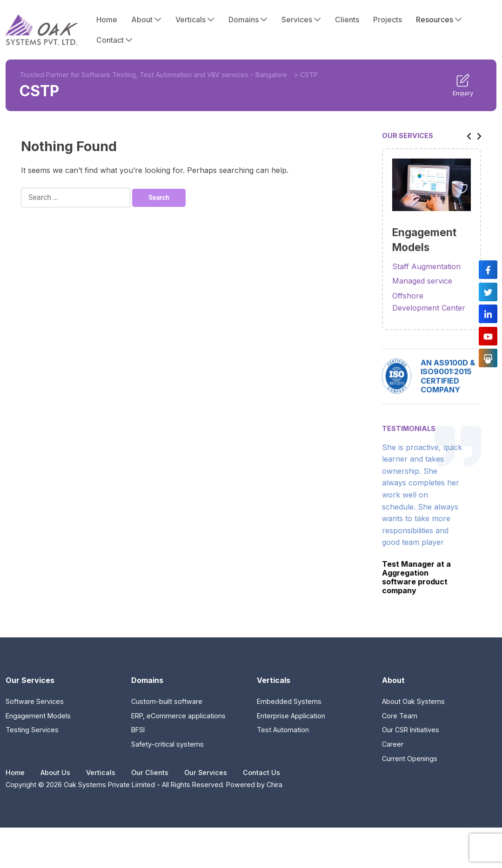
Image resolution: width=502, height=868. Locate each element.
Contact (114, 40)
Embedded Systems (289, 701)
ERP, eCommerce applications (178, 716)
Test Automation (283, 730)
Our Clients (150, 772)
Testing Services (32, 730)
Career (393, 744)
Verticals (195, 20)
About (146, 20)
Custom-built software (167, 701)
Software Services (35, 701)
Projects (388, 20)
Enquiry (463, 85)
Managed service (422, 281)
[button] (467, 136)
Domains (248, 20)
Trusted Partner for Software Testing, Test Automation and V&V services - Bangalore (153, 75)
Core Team (400, 716)
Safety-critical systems (167, 744)
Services (301, 20)
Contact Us (261, 772)
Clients (347, 20)
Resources (439, 20)
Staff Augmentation (426, 266)
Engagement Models (38, 716)
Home (107, 20)
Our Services (206, 772)
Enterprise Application (291, 716)
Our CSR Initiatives (411, 730)
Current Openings (410, 759)
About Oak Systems (413, 701)
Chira (274, 785)
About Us (55, 772)
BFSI (138, 730)
